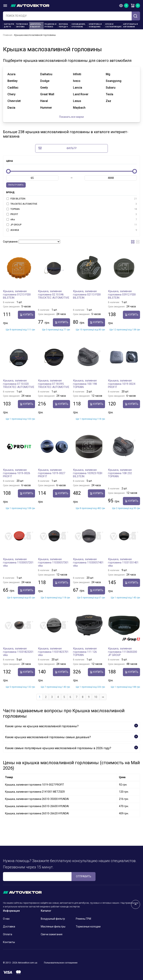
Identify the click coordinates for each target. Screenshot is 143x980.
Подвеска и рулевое (51, 25)
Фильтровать (16, 185)
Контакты (9, 942)
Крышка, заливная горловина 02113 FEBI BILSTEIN (87, 294)
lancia (78, 88)
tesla (109, 94)
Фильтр (57, 148)
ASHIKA (72, 230)
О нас (6, 919)
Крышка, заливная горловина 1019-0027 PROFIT (52, 473)
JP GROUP (72, 225)
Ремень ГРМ (83, 919)
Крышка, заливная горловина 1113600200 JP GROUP (123, 652)
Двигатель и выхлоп (36, 25)
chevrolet (14, 101)
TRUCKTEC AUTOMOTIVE (72, 204)
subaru (111, 88)
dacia (11, 108)
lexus (77, 101)
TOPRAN (72, 209)
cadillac (13, 88)
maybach (79, 108)
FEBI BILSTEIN (72, 199)
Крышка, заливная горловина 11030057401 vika (88, 562)
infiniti (77, 74)
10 (96, 697)
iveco (77, 81)
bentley (12, 81)
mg (108, 74)
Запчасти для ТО (9, 25)
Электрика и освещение (95, 25)
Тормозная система (22, 25)
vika (72, 220)
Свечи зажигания (52, 934)
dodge (45, 81)
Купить (26, 315)
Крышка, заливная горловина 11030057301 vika (53, 562)
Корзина (133, 6)
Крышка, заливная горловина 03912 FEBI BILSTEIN (122, 294)
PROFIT (72, 214)
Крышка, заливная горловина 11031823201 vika (18, 652)
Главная (8, 35)
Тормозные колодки (88, 927)
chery (11, 94)
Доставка (9, 927)
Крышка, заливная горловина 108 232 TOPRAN (120, 473)
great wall (47, 94)
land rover (81, 94)
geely (44, 88)
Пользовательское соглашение (61, 963)
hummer (46, 108)
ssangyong (114, 81)
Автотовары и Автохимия (131, 25)
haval (44, 101)
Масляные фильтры (53, 927)
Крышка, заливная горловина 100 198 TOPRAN (85, 384)
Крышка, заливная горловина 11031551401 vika (123, 562)
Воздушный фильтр (53, 919)
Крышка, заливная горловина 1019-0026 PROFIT (17, 473)
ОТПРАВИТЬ (84, 876)
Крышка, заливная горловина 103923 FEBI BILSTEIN (88, 473)
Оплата (8, 934)
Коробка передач (63, 25)
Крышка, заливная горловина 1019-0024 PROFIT (122, 384)
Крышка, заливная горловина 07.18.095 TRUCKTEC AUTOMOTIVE (54, 384)
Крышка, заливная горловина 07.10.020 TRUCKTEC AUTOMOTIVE (19, 384)
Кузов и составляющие (113, 25)
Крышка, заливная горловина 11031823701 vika (53, 652)
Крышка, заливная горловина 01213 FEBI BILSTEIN (17, 294)
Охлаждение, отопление (79, 25)
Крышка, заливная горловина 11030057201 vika (18, 562)
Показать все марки (71, 117)
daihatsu (46, 74)
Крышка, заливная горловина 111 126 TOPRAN (85, 652)
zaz (108, 101)
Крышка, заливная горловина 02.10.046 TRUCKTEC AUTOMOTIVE (54, 294)
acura (11, 74)
